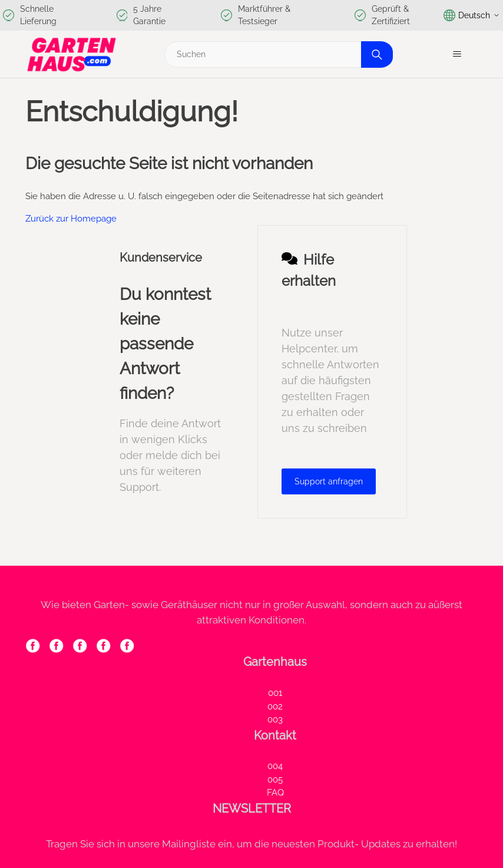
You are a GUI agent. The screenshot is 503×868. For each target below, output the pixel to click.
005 (275, 780)
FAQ (275, 793)
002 (275, 707)
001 (275, 693)
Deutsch (472, 15)
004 (275, 766)
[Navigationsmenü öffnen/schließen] (457, 54)
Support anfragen (329, 481)
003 (275, 720)
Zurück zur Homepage (71, 219)
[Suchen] (277, 55)
